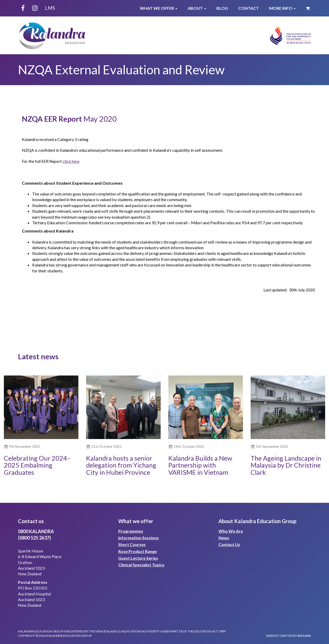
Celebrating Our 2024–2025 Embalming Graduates (37, 465)
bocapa (304, 636)
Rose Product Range (138, 551)
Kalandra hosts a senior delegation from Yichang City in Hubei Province (121, 465)
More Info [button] (282, 8)
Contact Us (229, 544)
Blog (222, 8)
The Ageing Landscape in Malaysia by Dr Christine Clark (286, 465)
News (224, 538)
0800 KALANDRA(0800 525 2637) (36, 535)
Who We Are (231, 531)
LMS (50, 8)
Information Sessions (139, 538)
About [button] (197, 8)
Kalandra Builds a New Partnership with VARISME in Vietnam (200, 465)
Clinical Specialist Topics (141, 565)
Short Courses (132, 544)
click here (71, 161)
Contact (249, 8)
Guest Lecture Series (138, 558)
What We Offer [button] (159, 8)
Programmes (131, 531)
